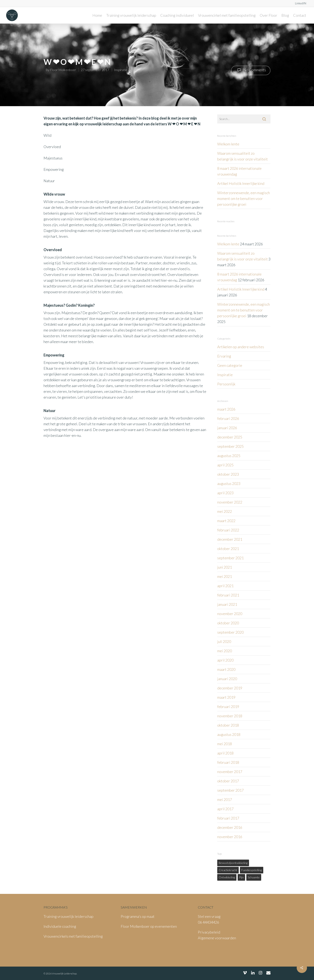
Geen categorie (230, 365)
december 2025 (230, 437)
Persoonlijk (226, 384)
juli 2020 (224, 641)
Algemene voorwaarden (217, 938)
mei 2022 (225, 511)
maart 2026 (226, 409)
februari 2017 (228, 818)
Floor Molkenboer (63, 70)
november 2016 (230, 837)
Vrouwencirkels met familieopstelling (73, 936)
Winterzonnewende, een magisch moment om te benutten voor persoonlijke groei (244, 198)
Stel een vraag (209, 916)
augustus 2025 (229, 456)
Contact (300, 15)
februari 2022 (228, 530)
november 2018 (230, 716)
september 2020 (230, 632)
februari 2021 (228, 595)
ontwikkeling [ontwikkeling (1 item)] (227, 877)
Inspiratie (121, 70)
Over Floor (269, 15)
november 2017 (230, 772)
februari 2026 (228, 418)
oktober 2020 (228, 623)
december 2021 (230, 539)
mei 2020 (225, 651)
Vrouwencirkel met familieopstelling (227, 15)
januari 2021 (227, 604)
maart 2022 (226, 521)
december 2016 (230, 827)
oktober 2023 (228, 474)
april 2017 (225, 809)
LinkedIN (301, 3)
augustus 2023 (229, 483)
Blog (285, 15)
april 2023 (225, 493)
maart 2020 (226, 669)
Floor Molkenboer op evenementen (149, 926)
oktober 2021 (228, 549)
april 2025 (225, 465)
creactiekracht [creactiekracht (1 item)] (228, 870)
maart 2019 (226, 697)
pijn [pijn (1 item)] (241, 877)
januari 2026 (227, 428)
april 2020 (225, 660)
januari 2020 (227, 679)
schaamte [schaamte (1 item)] (254, 877)
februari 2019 (228, 707)
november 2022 (230, 502)
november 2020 (230, 614)
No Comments (251, 70)
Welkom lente (228, 144)
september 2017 (230, 790)
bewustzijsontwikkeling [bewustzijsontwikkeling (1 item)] (233, 863)
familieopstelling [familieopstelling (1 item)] (252, 870)
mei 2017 (225, 799)
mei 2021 (225, 576)
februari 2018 (228, 762)
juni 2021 (225, 567)
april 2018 (225, 753)
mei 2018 (225, 744)
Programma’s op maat (138, 916)
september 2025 (230, 446)
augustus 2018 (229, 734)
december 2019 (230, 688)
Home (97, 15)
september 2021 (230, 558)
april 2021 (225, 586)
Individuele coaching (60, 926)
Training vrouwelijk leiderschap (131, 15)
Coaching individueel (177, 15)
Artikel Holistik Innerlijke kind (241, 183)
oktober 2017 (228, 781)
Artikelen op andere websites (241, 347)
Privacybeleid (209, 932)
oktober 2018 (228, 725)
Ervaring (224, 356)
